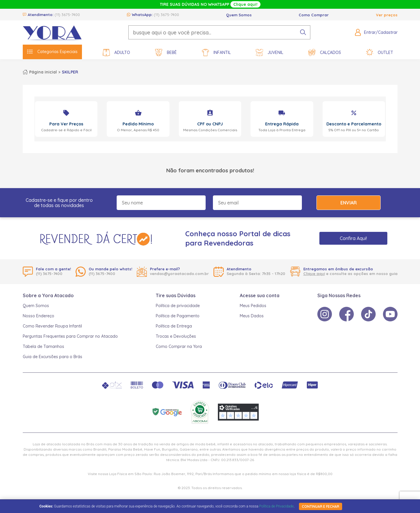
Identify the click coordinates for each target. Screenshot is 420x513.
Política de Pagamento (178, 316)
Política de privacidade (178, 306)
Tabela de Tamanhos (43, 346)
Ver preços (387, 15)
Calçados (325, 53)
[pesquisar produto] (303, 32)
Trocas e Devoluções (176, 336)
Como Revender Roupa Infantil (52, 326)
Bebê (166, 53)
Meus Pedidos (253, 306)
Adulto (116, 53)
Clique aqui (314, 274)
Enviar (349, 203)
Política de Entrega (174, 326)
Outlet (380, 53)
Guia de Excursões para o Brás (52, 357)
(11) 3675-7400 (67, 15)
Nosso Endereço (38, 316)
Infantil (216, 53)
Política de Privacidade (276, 506)
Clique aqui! (245, 4)
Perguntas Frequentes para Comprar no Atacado (70, 336)
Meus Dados (252, 316)
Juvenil (269, 53)
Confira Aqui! (353, 238)
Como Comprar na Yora (179, 346)
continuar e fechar (321, 506)
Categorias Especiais (52, 52)
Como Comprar (314, 15)
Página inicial (43, 72)
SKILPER (70, 72)
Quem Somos (239, 15)
